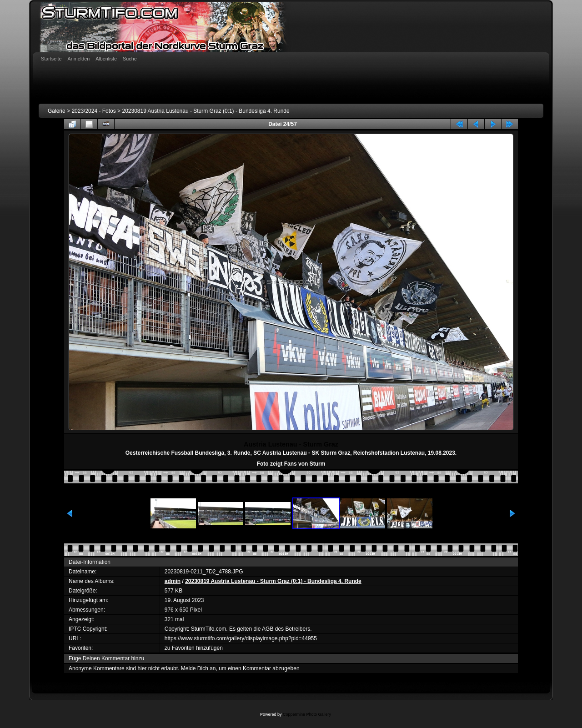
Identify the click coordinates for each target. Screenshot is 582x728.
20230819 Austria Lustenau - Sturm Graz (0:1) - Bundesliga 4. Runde (206, 111)
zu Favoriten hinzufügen (194, 648)
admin (173, 581)
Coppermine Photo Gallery (307, 714)
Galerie (57, 111)
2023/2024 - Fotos (93, 111)
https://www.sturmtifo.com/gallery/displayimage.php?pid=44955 (241, 638)
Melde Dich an (198, 668)
